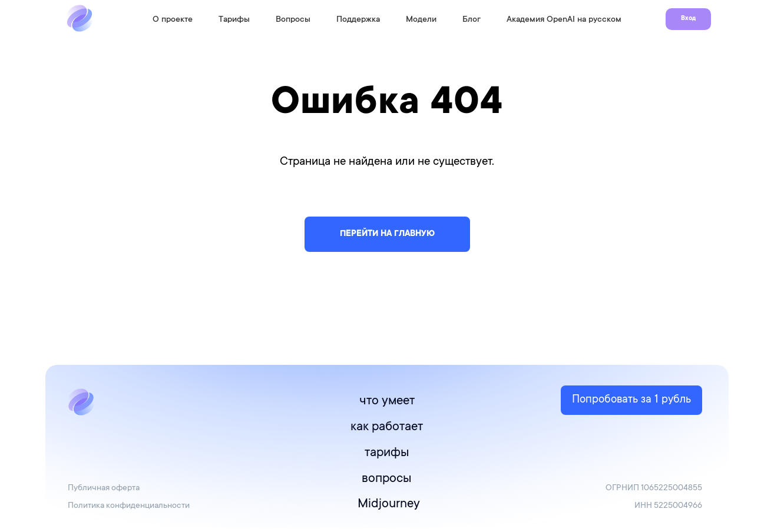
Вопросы (293, 20)
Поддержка (358, 20)
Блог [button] (472, 20)
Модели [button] (421, 20)
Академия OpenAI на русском (564, 20)
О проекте (173, 20)
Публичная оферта (104, 488)
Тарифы (234, 20)
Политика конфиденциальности (129, 506)
